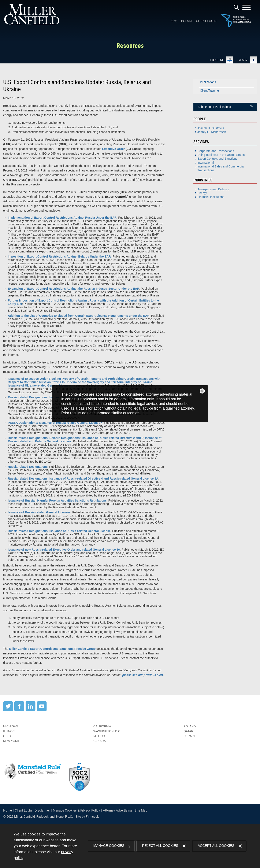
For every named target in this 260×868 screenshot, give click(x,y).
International (206, 163)
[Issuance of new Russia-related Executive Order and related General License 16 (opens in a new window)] (64, 550)
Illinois (9, 731)
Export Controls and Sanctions (217, 159)
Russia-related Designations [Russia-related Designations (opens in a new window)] (28, 467)
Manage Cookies (109, 846)
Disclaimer (42, 810)
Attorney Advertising (117, 810)
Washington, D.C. (107, 731)
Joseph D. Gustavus (211, 128)
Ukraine (190, 736)
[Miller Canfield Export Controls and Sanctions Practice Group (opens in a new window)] (52, 649)
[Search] (236, 7)
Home (8, 810)
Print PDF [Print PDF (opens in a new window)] (217, 60)
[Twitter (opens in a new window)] (8, 710)
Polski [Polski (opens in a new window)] (186, 21)
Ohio (7, 736)
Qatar (188, 731)
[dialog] (130, 404)
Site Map (141, 810)
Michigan (11, 726)
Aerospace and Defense (213, 189)
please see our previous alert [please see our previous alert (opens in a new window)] (143, 675)
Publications (208, 82)
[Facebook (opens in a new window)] (19, 710)
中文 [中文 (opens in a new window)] (174, 21)
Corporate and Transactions (216, 151)
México (99, 736)
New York (11, 741)
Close (202, 391)
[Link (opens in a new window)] (236, 26)
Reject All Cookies (160, 846)
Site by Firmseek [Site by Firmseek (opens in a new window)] (87, 817)
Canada (100, 741)
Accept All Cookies (216, 846)
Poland (190, 726)
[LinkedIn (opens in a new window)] (31, 710)
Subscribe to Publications (214, 107)
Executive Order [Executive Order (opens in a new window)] (113, 149)
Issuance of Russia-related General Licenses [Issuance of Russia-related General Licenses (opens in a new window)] (39, 512)
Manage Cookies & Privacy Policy (76, 810)
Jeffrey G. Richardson (212, 132)
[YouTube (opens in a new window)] (42, 710)
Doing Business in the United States (221, 155)
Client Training (209, 91)
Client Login (206, 21)
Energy (202, 193)
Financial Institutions (211, 197)
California (102, 726)
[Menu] (246, 9)
